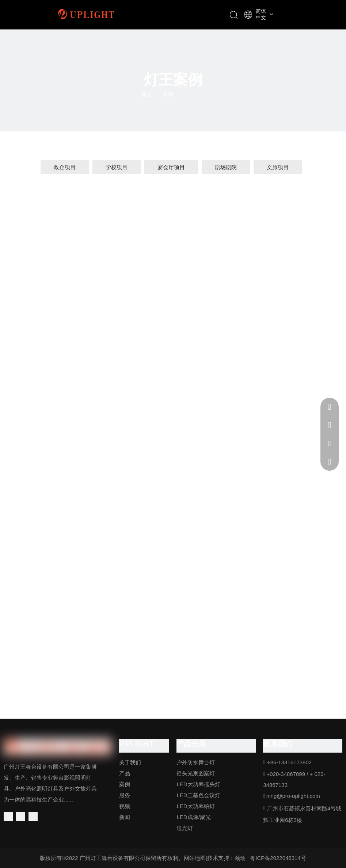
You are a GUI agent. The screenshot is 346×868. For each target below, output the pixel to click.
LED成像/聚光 (193, 817)
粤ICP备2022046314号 (278, 858)
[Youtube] (33, 816)
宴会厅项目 (171, 167)
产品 (125, 773)
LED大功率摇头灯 (198, 784)
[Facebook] (8, 816)
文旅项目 (278, 167)
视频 (125, 806)
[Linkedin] (21, 816)
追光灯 (185, 828)
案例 (125, 784)
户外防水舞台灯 (196, 762)
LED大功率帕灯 (195, 806)
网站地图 (195, 858)
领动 (240, 858)
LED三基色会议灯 (198, 795)
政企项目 (65, 167)
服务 (125, 795)
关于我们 (130, 762)
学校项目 (117, 167)
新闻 (125, 817)
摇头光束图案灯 (196, 773)
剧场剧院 (226, 167)
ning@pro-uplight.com (293, 796)
